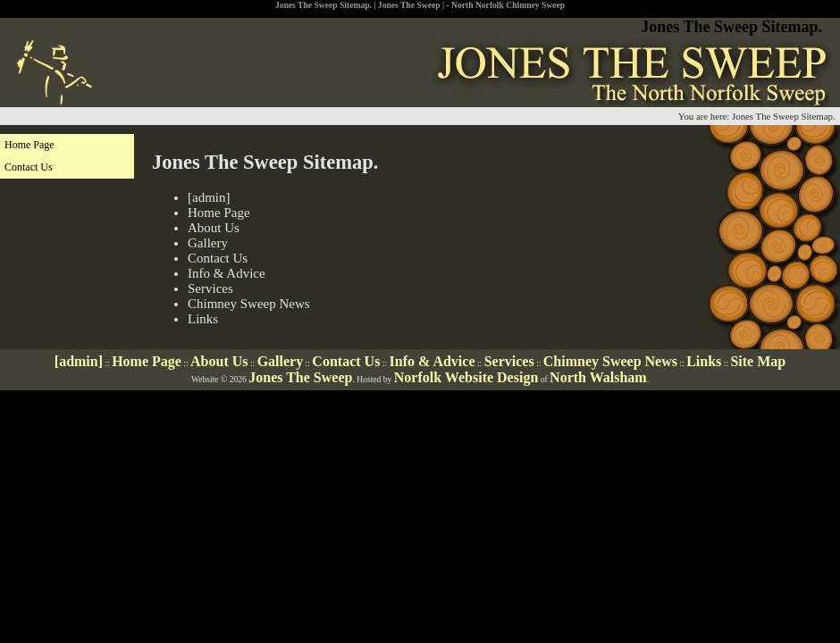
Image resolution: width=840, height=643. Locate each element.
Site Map (758, 361)
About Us (214, 228)
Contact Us (218, 258)
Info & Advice (227, 273)
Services (210, 288)
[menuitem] (67, 145)
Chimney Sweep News (249, 304)
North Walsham (598, 377)
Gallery (208, 243)
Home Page (219, 213)
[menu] (67, 156)
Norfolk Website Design (466, 377)
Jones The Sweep (300, 377)
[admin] (209, 197)
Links (203, 319)
